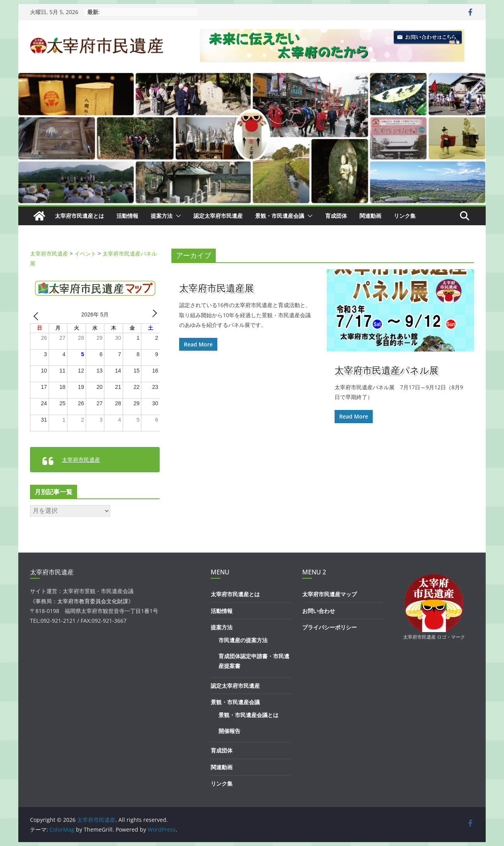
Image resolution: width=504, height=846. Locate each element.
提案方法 (162, 216)
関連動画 (370, 216)
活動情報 (127, 216)
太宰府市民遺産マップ (330, 594)
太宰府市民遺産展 (217, 288)
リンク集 (405, 216)
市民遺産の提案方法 (243, 640)
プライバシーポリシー (330, 627)
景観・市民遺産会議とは (248, 715)
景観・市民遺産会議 (280, 216)
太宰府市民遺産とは (79, 216)
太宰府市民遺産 (81, 460)
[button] (177, 216)
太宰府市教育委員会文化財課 (93, 601)
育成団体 (336, 216)
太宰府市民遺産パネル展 (387, 370)
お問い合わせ (319, 611)
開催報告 (229, 731)
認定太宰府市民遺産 (218, 216)
